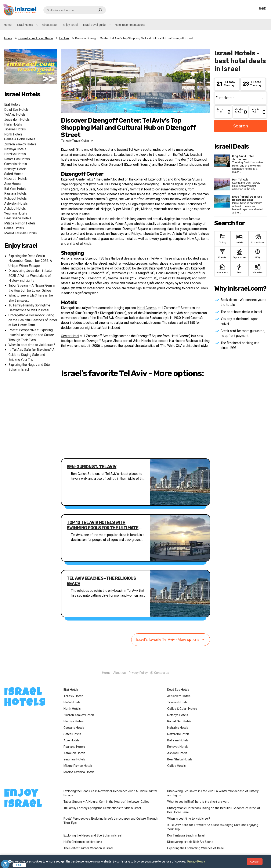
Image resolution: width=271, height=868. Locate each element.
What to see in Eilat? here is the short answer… (198, 802)
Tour (240, 269)
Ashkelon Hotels (16, 204)
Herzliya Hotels (15, 154)
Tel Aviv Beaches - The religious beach (101, 581)
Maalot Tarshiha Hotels (21, 233)
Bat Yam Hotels (15, 189)
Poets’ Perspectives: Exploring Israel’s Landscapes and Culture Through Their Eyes (31, 335)
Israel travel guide (94, 25)
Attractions (258, 239)
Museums (222, 269)
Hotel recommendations (130, 25)
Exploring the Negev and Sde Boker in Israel (93, 836)
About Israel (50, 25)
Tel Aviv (64, 38)
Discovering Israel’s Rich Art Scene (190, 842)
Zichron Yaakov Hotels (20, 144)
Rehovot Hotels (15, 199)
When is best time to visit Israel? (32, 345)
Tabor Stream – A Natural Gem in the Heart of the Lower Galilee (32, 288)
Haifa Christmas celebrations (83, 842)
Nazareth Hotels (16, 179)
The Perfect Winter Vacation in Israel (88, 848)
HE (262, 9)
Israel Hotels (25, 25)
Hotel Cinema (147, 308)
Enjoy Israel (70, 25)
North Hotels (13, 135)
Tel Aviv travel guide (78, 141)
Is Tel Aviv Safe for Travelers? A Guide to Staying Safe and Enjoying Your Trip (31, 355)
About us (120, 673)
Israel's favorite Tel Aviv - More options (171, 640)
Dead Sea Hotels (16, 110)
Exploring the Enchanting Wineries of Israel (196, 848)
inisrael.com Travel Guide (35, 38)
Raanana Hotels (15, 194)
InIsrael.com (135, 665)
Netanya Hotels (15, 149)
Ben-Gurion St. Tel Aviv (92, 467)
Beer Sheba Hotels (18, 218)
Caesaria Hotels (16, 164)
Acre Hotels (13, 184)
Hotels (240, 239)
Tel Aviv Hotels (15, 115)
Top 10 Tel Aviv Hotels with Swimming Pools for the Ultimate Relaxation (103, 525)
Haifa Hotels (13, 125)
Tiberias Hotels (15, 129)
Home (8, 25)
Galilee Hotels (14, 228)
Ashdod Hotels (15, 209)
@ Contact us (160, 673)
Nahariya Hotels (15, 169)
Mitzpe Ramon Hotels (20, 223)
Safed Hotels (14, 174)
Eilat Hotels (12, 105)
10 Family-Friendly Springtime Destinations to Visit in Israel (29, 308)
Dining (222, 239)
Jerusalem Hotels (17, 120)
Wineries (258, 269)
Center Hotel (70, 336)
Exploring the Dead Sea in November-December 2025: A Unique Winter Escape (30, 261)
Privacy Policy (138, 673)
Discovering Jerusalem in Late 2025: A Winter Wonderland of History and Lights (30, 276)
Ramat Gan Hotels (17, 159)
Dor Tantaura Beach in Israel (186, 836)
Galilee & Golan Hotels (20, 139)
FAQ (258, 254)
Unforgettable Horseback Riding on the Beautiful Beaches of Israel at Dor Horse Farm (33, 320)
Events (222, 254)
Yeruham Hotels (16, 214)
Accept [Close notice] (255, 862)
